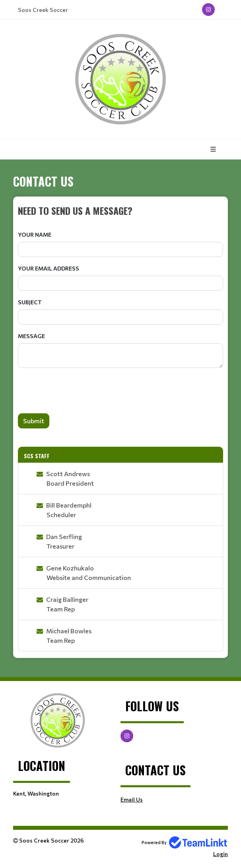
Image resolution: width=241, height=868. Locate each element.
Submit (34, 421)
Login (221, 854)
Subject (30, 302)
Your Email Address (49, 268)
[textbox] (120, 210)
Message (31, 336)
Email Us (132, 799)
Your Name (35, 235)
